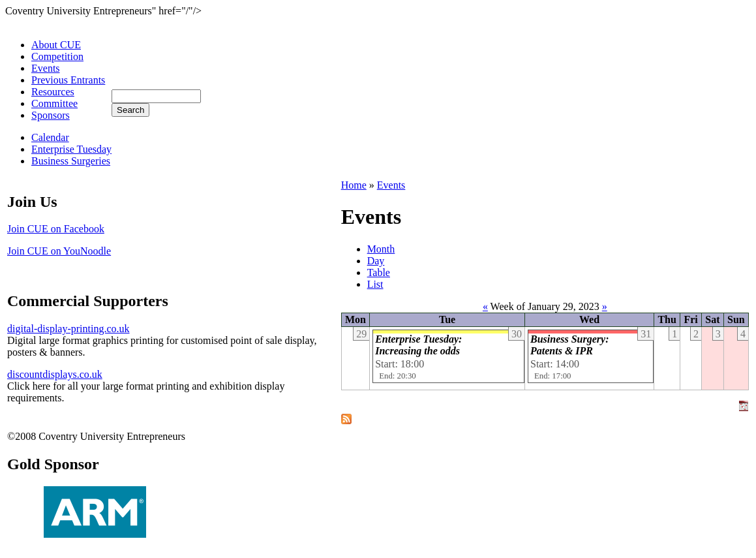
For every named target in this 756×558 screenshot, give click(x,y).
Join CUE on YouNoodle (59, 251)
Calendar (50, 137)
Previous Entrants (68, 80)
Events (46, 68)
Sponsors (51, 115)
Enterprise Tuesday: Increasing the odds (418, 345)
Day (376, 261)
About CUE (56, 45)
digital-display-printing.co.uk (68, 329)
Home (354, 185)
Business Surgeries (71, 161)
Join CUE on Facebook (56, 229)
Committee (54, 103)
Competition (57, 56)
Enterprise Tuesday (71, 149)
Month (381, 249)
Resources (53, 92)
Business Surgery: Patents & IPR (569, 345)
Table (379, 272)
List (375, 284)
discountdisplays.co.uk (55, 374)
